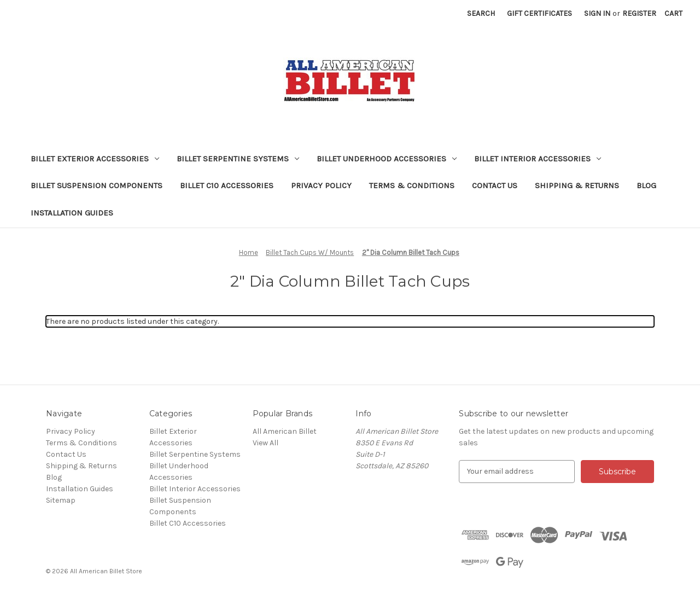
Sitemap (61, 500)
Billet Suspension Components (97, 185)
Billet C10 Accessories (227, 185)
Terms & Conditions (412, 185)
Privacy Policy (321, 185)
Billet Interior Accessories (538, 159)
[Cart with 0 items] (673, 13)
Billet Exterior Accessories (95, 159)
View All (266, 443)
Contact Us (495, 185)
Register (639, 13)
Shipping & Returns (577, 185)
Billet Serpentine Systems (238, 159)
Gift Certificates (539, 13)
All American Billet (285, 431)
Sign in (597, 13)
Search (481, 13)
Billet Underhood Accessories (387, 159)
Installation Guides (72, 213)
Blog (646, 185)
